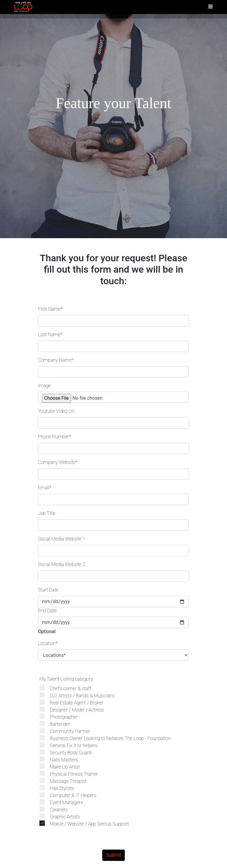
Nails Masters (62, 759)
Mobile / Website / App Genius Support (87, 824)
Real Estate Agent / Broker (74, 702)
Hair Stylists (60, 788)
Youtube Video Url (56, 411)
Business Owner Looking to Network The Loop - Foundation (108, 738)
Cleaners (56, 809)
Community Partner (68, 731)
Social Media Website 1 (61, 539)
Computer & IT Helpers (71, 795)
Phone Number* (54, 437)
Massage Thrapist (66, 781)
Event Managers (64, 802)
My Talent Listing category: (67, 679)
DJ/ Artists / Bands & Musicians (80, 695)
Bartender (58, 724)
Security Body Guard (68, 752)
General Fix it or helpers (71, 745)
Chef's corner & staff (68, 688)
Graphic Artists (63, 816)
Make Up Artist (63, 767)
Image (44, 386)
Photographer (61, 717)
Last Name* (50, 335)
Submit (113, 855)
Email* (45, 488)
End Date (47, 611)
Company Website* (58, 462)
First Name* (50, 309)
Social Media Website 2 (61, 564)
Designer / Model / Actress (75, 710)
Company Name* (56, 360)
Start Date (48, 590)
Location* (48, 643)
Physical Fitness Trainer (72, 774)
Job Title (47, 513)
